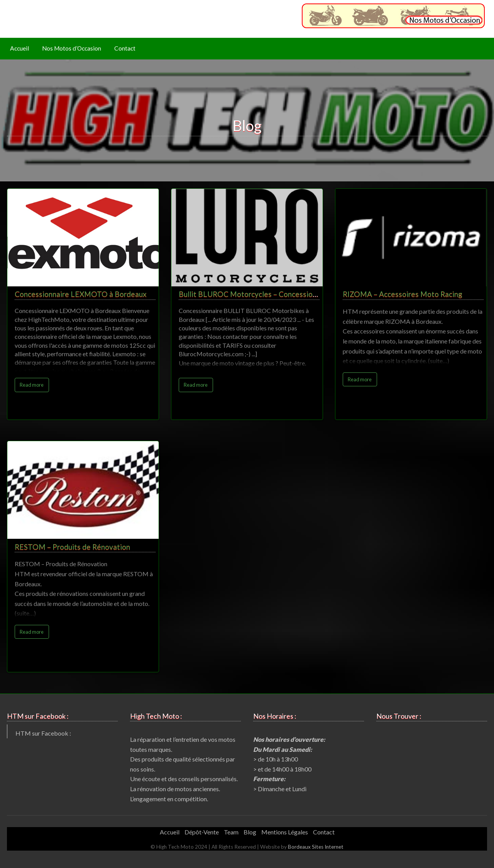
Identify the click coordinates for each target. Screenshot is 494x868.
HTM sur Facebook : (43, 733)
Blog (250, 832)
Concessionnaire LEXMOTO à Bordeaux (81, 294)
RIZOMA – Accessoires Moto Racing (403, 294)
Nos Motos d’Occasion (72, 48)
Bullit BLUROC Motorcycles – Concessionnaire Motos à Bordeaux (287, 294)
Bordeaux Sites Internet (316, 847)
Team (231, 832)
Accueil (19, 48)
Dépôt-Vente (202, 832)
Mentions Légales (285, 832)
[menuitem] (19, 49)
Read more (32, 385)
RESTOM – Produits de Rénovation (72, 547)
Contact (125, 48)
